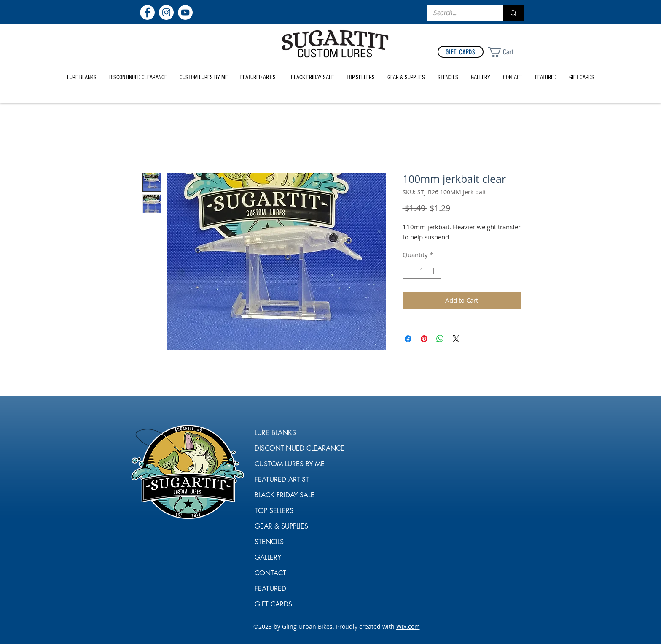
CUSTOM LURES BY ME (285, 464)
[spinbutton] (422, 271)
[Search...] (459, 13)
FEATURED (270, 589)
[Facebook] (147, 12)
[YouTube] (185, 12)
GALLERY (268, 557)
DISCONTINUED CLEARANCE (285, 448)
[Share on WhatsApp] (440, 339)
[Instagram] (166, 12)
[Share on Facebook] (408, 339)
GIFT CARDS (273, 604)
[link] (507, 52)
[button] (406, 78)
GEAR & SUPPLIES (281, 526)
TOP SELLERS (274, 511)
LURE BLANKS (275, 433)
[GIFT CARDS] (461, 52)
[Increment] (434, 271)
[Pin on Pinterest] (424, 339)
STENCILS (269, 542)
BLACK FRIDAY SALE (285, 495)
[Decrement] (410, 271)
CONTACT (270, 573)
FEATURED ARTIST (282, 479)
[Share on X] (456, 339)
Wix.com (408, 627)
